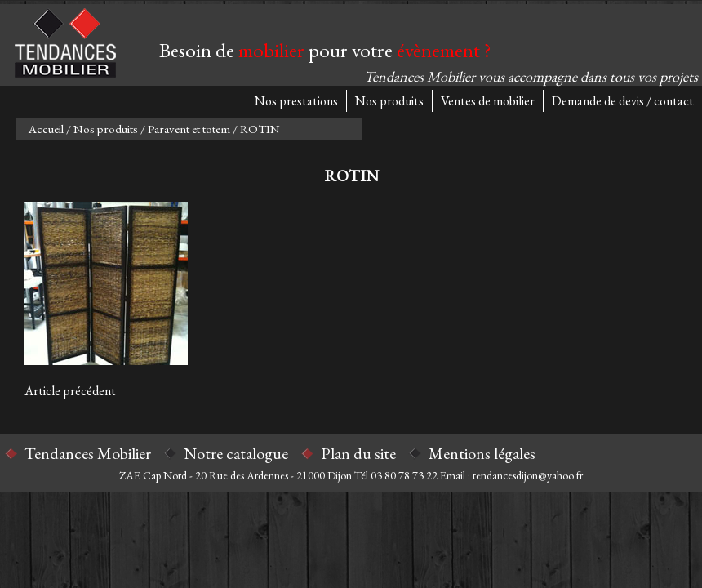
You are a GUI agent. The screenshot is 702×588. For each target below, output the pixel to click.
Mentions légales (482, 453)
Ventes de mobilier (488, 101)
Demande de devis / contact (623, 101)
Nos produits (389, 101)
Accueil (46, 129)
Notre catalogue (236, 453)
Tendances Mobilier (88, 453)
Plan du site (358, 453)
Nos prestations (296, 101)
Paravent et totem (189, 129)
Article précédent (70, 391)
